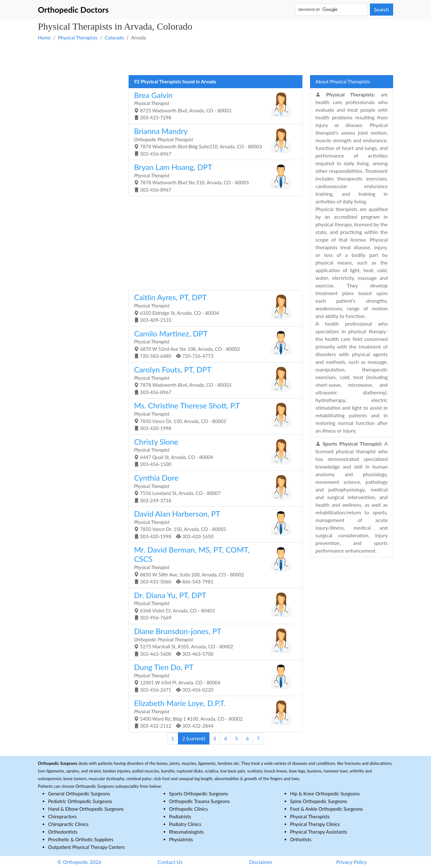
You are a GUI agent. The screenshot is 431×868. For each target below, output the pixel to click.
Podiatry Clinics (185, 824)
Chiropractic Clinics (68, 824)
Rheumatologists (186, 832)
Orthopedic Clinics (188, 809)
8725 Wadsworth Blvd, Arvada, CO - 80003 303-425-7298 (213, 106)
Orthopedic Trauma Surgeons (199, 801)
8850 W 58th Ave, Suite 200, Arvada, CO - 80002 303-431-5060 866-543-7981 (213, 565)
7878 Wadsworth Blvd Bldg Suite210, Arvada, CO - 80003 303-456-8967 (213, 141)
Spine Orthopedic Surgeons (319, 801)
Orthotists (301, 839)
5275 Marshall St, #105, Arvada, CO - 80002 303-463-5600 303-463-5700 (213, 642)
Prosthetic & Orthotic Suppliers (81, 839)
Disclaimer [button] (261, 862)
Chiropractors (62, 816)
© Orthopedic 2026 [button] (79, 862)
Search (382, 9)
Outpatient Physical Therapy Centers (86, 847)
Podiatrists (180, 816)
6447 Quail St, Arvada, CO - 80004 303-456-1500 (213, 452)
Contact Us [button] (170, 862)
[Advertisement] (215, 58)
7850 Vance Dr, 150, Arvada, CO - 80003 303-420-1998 (213, 416)
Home (44, 38)
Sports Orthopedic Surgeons (199, 794)
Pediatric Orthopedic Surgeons (80, 801)
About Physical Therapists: (343, 81)
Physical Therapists (78, 38)
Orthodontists (63, 832)
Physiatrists (181, 839)
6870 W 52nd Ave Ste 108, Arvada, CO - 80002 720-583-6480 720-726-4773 (213, 344)
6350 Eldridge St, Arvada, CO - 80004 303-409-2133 (213, 308)
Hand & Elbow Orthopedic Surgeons (86, 809)
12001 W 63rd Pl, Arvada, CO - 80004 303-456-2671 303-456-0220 (213, 677)
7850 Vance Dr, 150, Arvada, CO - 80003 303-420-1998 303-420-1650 (213, 524)
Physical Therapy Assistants (318, 832)
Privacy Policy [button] (352, 862)
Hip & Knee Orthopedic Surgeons (325, 794)
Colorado (114, 38)
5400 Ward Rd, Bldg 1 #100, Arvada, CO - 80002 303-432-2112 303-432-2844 (213, 713)
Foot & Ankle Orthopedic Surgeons (326, 809)
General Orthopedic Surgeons (79, 794)
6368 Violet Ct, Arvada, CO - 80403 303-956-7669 (213, 606)
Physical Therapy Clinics (315, 824)
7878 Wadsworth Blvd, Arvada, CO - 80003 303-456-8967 (213, 380)
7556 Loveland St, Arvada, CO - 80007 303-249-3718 (213, 488)
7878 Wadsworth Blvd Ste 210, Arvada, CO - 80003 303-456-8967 (213, 177)
